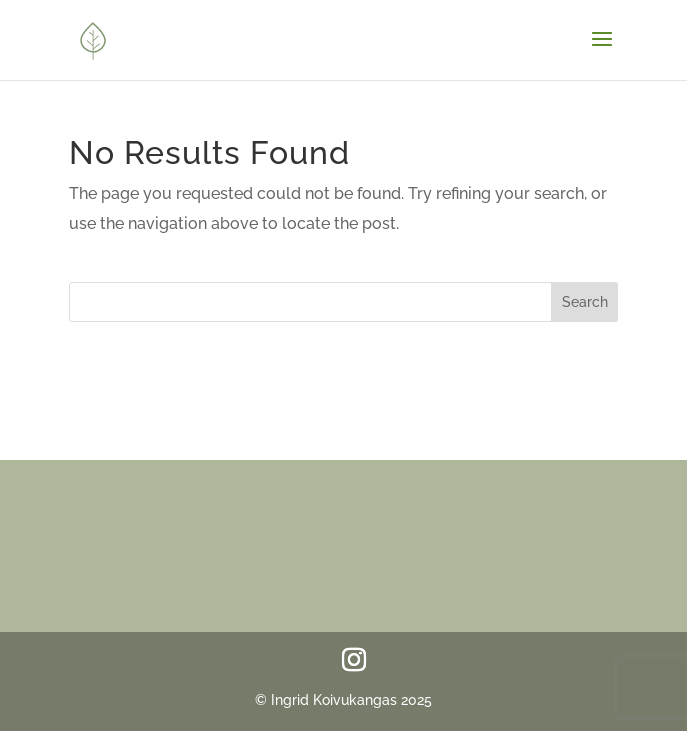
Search (585, 302)
